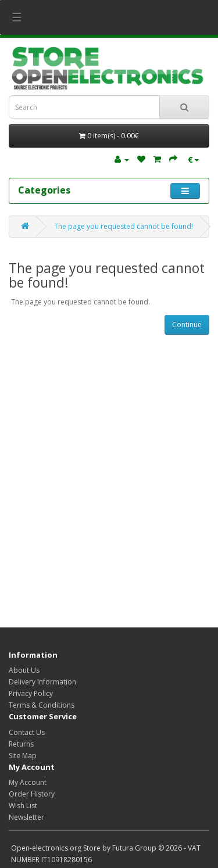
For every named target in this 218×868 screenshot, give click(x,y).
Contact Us (27, 732)
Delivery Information (42, 682)
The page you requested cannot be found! (124, 226)
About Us (24, 670)
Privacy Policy (31, 693)
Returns (21, 744)
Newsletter (26, 817)
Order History (32, 794)
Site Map (23, 756)
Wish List (23, 806)
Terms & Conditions (42, 705)
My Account (28, 782)
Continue (187, 324)
